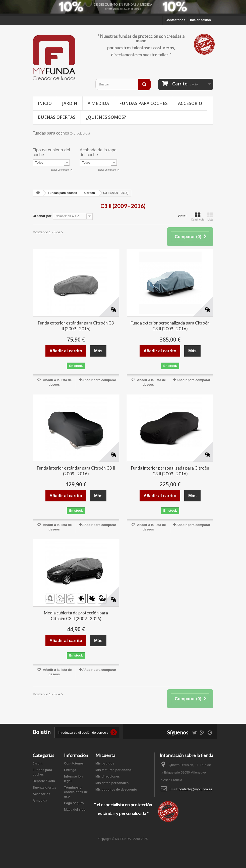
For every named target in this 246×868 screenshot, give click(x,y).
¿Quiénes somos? (106, 117)
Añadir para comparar (99, 380)
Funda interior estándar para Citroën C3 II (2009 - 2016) (76, 471)
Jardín (70, 103)
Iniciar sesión (200, 20)
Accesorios (41, 794)
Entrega (70, 770)
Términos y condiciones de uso (76, 792)
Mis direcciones (108, 776)
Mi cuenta (105, 755)
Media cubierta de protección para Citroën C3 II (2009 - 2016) (76, 616)
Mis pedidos (105, 763)
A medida (98, 103)
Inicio (45, 103)
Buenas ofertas (57, 117)
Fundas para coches (143, 103)
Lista (210, 216)
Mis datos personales (112, 783)
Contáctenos (175, 20)
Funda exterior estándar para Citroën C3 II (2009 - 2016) (76, 326)
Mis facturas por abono (113, 770)
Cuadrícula (198, 216)
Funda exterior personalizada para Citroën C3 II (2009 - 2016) (170, 326)
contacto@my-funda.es (196, 789)
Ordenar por (42, 216)
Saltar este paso (60, 170)
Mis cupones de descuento (116, 789)
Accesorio (190, 103)
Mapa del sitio (75, 809)
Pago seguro (74, 803)
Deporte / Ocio (44, 781)
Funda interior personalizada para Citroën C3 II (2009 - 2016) (170, 471)
